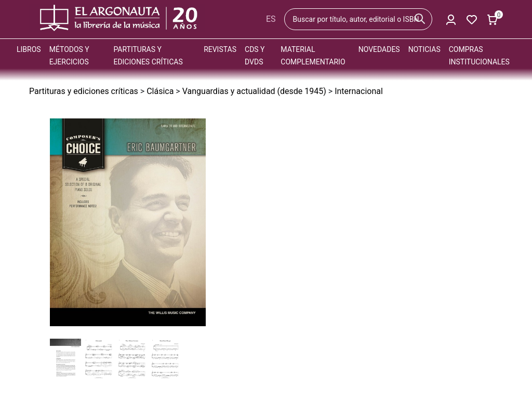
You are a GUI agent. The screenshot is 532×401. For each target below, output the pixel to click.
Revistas (220, 49)
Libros (29, 49)
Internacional (359, 91)
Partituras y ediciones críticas (84, 91)
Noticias (424, 49)
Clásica (160, 91)
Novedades (379, 49)
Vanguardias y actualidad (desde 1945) (254, 91)
